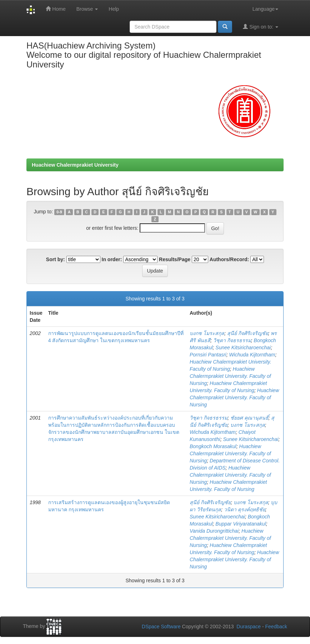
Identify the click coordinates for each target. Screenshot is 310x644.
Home (56, 9)
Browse (87, 9)
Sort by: (56, 259)
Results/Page (175, 259)
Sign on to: (261, 27)
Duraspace (249, 627)
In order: (112, 259)
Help (114, 9)
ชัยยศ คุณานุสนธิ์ (249, 418)
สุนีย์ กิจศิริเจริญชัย (248, 333)
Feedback (276, 627)
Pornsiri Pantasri (208, 355)
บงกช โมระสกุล (207, 333)
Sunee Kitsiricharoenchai (243, 348)
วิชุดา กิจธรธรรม (232, 340)
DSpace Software (161, 627)
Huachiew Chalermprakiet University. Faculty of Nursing (230, 376)
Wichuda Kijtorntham (252, 355)
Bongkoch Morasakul (213, 446)
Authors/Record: (229, 259)
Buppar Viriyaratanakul (241, 524)
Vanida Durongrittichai (214, 531)
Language (265, 9)
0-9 (59, 212)
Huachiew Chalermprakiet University (75, 165)
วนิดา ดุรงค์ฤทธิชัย (245, 509)
